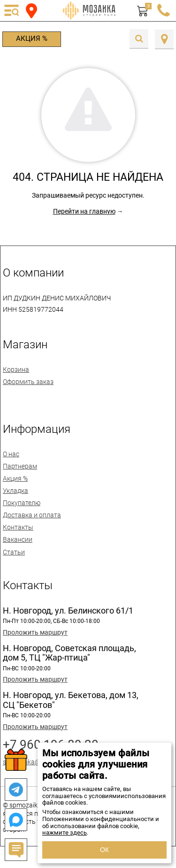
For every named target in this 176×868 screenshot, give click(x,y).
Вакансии (18, 539)
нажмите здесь (65, 833)
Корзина (16, 369)
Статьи (14, 552)
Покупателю (22, 503)
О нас (11, 454)
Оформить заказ (28, 382)
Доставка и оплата (32, 515)
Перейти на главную (84, 211)
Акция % (32, 38)
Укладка (15, 491)
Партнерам (20, 466)
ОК (104, 850)
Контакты (18, 527)
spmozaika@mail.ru (32, 762)
